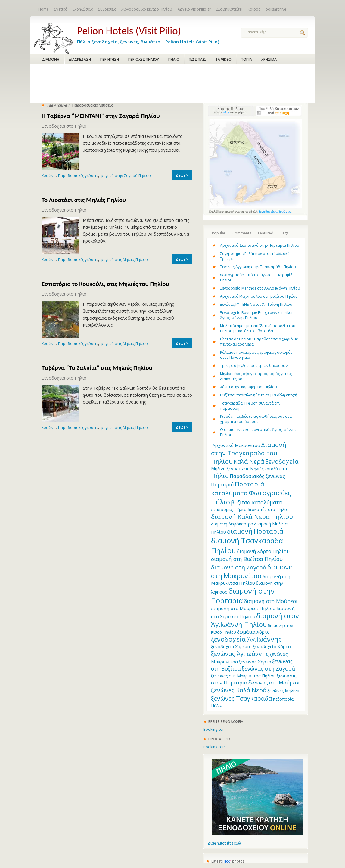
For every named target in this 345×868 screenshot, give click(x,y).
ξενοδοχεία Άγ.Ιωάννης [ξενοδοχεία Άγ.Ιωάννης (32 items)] (246, 639)
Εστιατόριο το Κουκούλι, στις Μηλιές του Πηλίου (105, 284)
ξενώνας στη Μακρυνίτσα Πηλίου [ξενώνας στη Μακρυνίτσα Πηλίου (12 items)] (243, 676)
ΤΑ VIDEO (223, 59)
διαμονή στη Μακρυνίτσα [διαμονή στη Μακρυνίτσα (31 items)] (252, 571)
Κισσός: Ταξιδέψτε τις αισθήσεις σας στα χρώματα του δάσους (256, 419)
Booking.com (214, 729)
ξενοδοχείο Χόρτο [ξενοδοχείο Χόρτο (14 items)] (272, 646)
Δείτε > (182, 175)
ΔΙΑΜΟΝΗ (51, 59)
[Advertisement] (172, 84)
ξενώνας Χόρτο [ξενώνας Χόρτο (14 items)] (255, 662)
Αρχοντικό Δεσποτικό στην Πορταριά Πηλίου (260, 245)
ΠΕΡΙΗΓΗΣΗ (110, 59)
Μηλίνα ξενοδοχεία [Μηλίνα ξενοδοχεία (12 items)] (230, 468)
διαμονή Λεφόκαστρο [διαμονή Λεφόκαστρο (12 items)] (232, 524)
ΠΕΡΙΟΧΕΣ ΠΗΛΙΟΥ (144, 59)
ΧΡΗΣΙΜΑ (269, 59)
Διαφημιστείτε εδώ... (226, 843)
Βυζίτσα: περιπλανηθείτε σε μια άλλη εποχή (259, 395)
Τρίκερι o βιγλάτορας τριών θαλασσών (254, 366)
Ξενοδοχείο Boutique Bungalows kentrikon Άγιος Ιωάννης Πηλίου (257, 315)
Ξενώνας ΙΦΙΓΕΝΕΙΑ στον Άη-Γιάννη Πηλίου (256, 304)
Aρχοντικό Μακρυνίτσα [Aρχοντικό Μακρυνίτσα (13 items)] (236, 445)
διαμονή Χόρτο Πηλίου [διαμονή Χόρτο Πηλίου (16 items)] (263, 551)
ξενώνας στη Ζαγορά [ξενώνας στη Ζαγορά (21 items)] (268, 668)
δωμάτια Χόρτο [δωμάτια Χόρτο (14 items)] (253, 632)
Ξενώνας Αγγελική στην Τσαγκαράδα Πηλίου (258, 267)
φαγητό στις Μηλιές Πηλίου (124, 260)
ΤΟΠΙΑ (246, 59)
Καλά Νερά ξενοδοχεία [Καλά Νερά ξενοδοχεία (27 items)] (266, 462)
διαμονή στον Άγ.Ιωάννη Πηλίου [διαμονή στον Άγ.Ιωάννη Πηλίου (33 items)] (255, 620)
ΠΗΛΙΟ (174, 59)
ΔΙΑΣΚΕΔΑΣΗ (80, 59)
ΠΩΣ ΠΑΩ (197, 59)
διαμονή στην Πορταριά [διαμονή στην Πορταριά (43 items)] (243, 596)
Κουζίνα (49, 176)
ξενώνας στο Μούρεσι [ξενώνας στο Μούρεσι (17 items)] (274, 682)
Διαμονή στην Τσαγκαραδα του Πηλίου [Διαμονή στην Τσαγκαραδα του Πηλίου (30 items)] (249, 453)
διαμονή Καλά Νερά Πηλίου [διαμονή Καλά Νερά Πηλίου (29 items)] (252, 516)
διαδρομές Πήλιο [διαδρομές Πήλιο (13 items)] (229, 509)
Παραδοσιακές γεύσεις (78, 176)
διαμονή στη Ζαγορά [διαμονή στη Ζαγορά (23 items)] (239, 567)
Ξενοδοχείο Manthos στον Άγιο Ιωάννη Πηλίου (260, 288)
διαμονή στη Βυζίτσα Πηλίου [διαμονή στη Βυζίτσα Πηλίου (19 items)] (247, 559)
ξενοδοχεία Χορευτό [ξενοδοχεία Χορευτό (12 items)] (231, 647)
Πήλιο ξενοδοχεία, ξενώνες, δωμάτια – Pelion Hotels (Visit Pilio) (154, 34)
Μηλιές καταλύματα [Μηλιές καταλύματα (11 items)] (269, 469)
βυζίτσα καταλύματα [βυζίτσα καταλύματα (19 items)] (256, 502)
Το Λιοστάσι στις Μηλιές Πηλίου (84, 200)
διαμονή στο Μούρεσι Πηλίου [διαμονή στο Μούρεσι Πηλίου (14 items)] (243, 608)
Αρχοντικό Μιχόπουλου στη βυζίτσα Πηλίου (259, 296)
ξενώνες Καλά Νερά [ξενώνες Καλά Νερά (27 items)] (239, 690)
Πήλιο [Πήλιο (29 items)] (220, 476)
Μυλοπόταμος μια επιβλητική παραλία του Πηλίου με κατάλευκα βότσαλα (258, 328)
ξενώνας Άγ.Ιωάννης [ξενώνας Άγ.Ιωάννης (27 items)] (240, 654)
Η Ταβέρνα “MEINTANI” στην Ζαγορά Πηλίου (101, 116)
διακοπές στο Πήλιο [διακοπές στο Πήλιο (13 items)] (268, 509)
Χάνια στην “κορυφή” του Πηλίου (249, 387)
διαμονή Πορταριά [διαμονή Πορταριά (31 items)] (255, 531)
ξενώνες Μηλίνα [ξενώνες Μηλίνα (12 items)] (283, 691)
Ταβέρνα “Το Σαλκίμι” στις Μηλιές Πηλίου (97, 368)
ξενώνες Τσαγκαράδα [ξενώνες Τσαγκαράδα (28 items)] (241, 698)
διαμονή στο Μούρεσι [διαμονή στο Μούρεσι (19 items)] (271, 601)
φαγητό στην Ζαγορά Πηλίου (126, 176)
